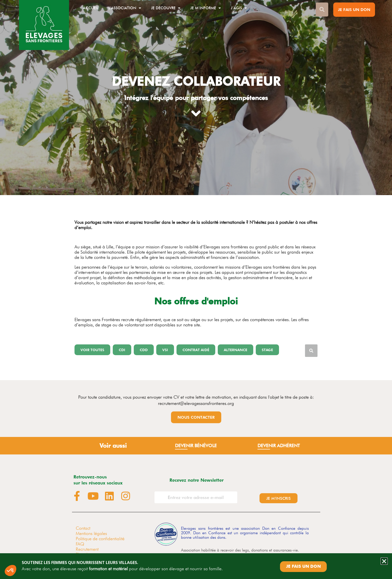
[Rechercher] (311, 351)
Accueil (91, 8)
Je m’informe (205, 8)
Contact (83, 528)
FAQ (80, 544)
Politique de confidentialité (100, 539)
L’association (125, 8)
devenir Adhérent (279, 446)
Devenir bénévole (196, 446)
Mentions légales (91, 533)
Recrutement (87, 549)
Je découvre (166, 8)
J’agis (239, 8)
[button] (92, 350)
